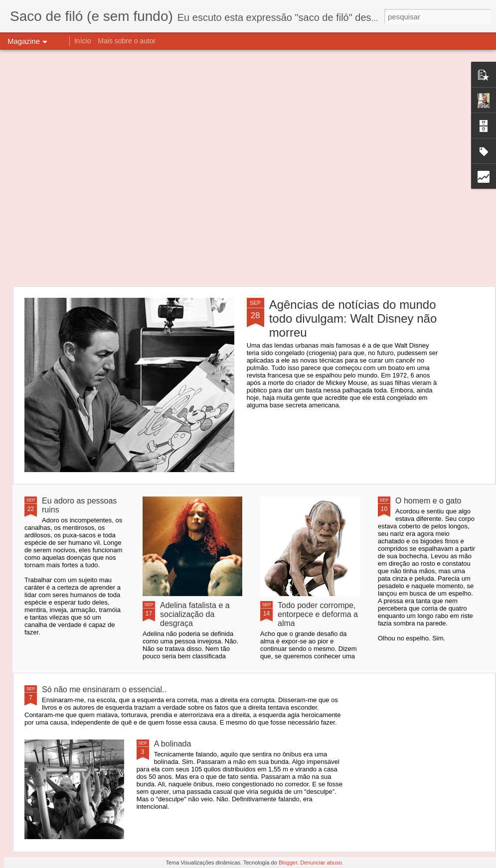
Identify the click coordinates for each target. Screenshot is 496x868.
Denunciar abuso (321, 863)
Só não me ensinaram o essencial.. (104, 689)
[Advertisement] (108, 168)
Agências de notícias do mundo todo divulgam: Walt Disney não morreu (353, 318)
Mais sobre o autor (127, 41)
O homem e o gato (428, 501)
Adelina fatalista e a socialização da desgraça (195, 614)
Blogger (288, 863)
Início (83, 41)
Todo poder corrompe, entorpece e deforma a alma (318, 614)
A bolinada (173, 744)
